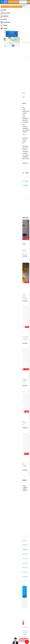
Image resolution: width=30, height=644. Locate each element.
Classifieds (5, 22)
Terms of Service (24, 627)
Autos (4, 19)
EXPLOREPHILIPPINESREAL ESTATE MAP (12, 34)
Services (4, 16)
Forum (4, 29)
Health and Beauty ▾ (14, 2)
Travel (4, 25)
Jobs (3, 10)
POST (12, 7)
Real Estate (5, 13)
